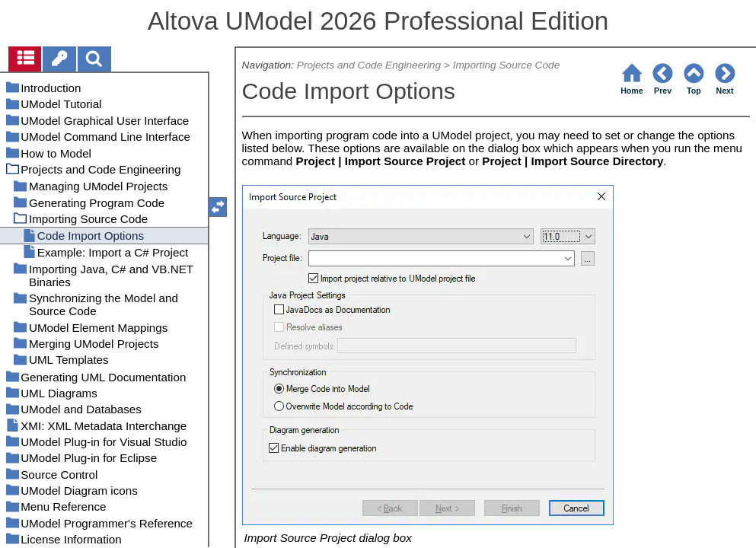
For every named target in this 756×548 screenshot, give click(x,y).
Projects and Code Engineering (369, 65)
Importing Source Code (507, 65)
